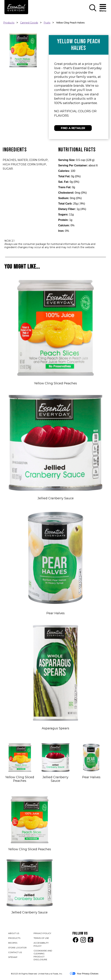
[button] (93, 11)
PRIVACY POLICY (43, 934)
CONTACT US (15, 952)
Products (9, 23)
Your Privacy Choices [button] (84, 974)
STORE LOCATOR (17, 948)
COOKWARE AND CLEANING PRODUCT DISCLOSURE (43, 955)
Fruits (47, 23)
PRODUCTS (14, 938)
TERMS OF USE (41, 938)
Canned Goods (29, 23)
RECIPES (13, 943)
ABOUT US (14, 933)
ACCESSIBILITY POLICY (42, 945)
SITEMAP (13, 957)
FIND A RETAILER (73, 128)
